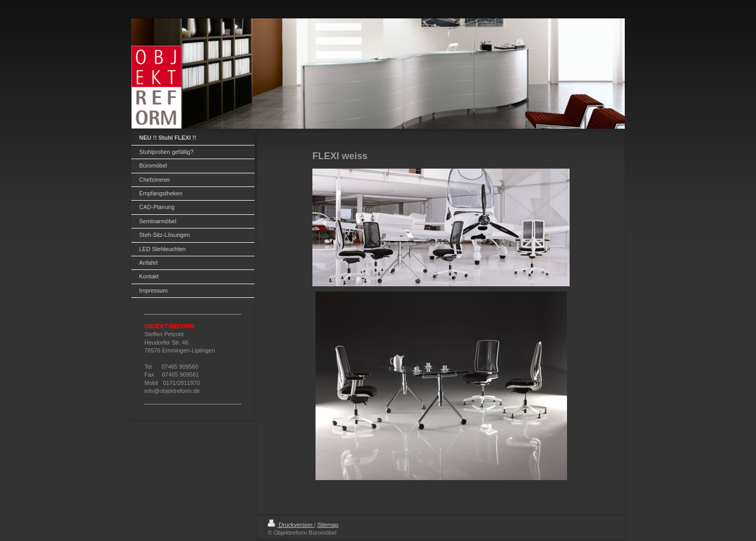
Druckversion (291, 525)
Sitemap (328, 525)
